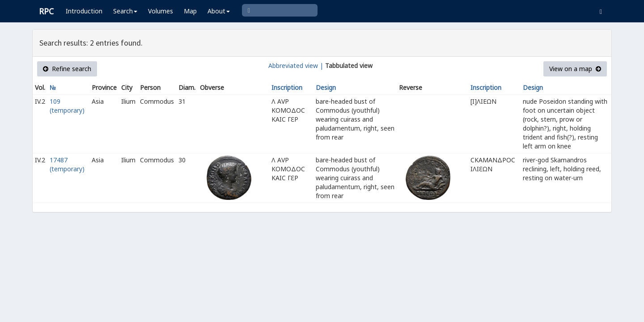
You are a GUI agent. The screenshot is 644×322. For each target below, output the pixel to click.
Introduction (84, 11)
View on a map (575, 69)
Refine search (67, 69)
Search (125, 11)
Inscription (287, 87)
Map (190, 11)
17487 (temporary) (67, 164)
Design (326, 87)
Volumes (161, 11)
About (219, 11)
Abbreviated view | (296, 66)
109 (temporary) (67, 106)
